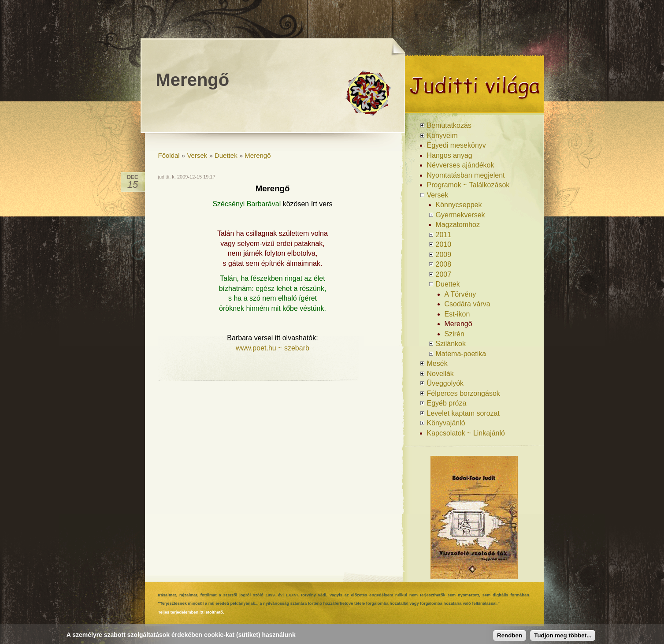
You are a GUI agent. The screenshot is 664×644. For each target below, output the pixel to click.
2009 (444, 255)
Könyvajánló (446, 423)
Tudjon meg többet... (563, 635)
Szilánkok (451, 344)
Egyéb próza (447, 403)
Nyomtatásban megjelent (466, 175)
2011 (444, 235)
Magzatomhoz (458, 225)
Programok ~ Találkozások (468, 185)
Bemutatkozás (449, 125)
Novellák (440, 374)
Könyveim (442, 136)
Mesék (437, 363)
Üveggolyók (445, 383)
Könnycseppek (459, 205)
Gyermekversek (460, 215)
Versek (197, 155)
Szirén (454, 334)
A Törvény (460, 294)
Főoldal (169, 155)
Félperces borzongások (464, 393)
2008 (444, 264)
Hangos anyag (450, 155)
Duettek (226, 155)
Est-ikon (457, 314)
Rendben (510, 635)
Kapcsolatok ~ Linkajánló (466, 433)
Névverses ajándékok (461, 165)
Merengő (258, 155)
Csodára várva (467, 304)
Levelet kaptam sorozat (463, 413)
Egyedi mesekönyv (456, 145)
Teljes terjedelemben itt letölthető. (191, 612)
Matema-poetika (461, 354)
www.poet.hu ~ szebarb (273, 348)
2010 (444, 244)
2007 (444, 274)
